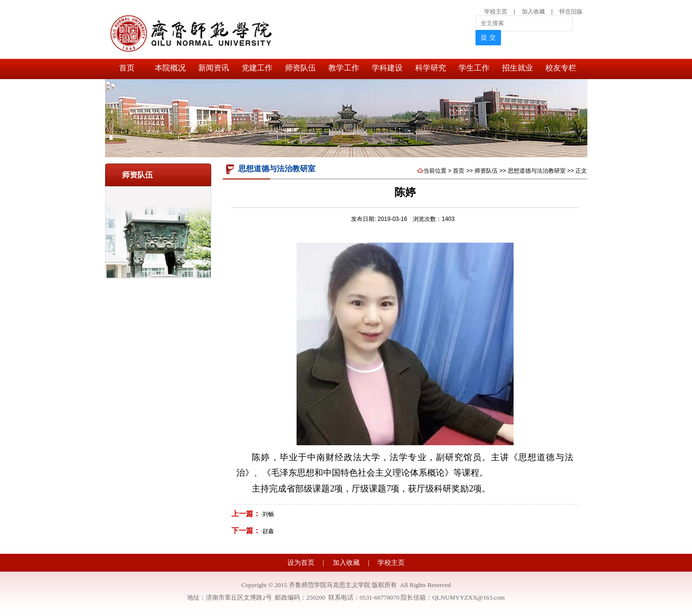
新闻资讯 (214, 68)
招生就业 (517, 68)
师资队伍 (300, 68)
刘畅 (268, 514)
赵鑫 (268, 531)
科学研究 (431, 68)
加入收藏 (534, 12)
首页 (127, 68)
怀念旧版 (571, 12)
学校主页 (496, 12)
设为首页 (302, 563)
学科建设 (387, 68)
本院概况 (170, 68)
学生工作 (474, 68)
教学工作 (344, 68)
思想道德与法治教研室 (537, 171)
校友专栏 (561, 68)
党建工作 (257, 68)
